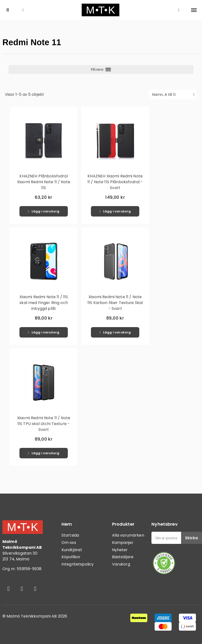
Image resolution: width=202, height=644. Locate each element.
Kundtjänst (72, 550)
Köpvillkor (71, 557)
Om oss (69, 543)
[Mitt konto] (179, 10)
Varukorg (121, 564)
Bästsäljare (123, 557)
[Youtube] (35, 589)
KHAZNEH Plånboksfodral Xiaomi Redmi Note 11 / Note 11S (44, 182)
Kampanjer (123, 543)
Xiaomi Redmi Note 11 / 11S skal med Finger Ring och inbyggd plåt (44, 303)
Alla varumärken (128, 535)
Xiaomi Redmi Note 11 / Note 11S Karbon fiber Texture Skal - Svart (115, 303)
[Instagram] (22, 589)
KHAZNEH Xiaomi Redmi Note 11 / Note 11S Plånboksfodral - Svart (115, 182)
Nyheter (120, 550)
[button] (8, 10)
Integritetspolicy (78, 564)
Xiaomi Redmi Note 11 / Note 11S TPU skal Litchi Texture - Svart (44, 424)
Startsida (70, 535)
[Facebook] (9, 589)
